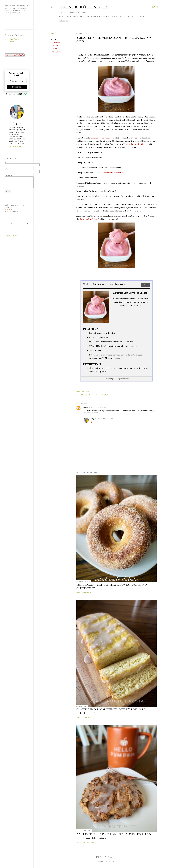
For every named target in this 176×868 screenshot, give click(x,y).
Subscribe (17, 87)
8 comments (86, 593)
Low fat (54, 49)
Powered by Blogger (105, 857)
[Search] (155, 7)
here (143, 61)
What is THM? (104, 17)
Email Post (80, 392)
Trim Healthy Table (88, 219)
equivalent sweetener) (114, 173)
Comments (12, 211)
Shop (83, 17)
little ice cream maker (101, 138)
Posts (10, 209)
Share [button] (53, 33)
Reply (86, 429)
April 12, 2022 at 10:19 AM (106, 419)
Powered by (17, 94)
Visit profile (17, 147)
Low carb (54, 46)
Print (146, 285)
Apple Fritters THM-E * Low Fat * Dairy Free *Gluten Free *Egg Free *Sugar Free (114, 836)
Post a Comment (88, 842)
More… (142, 17)
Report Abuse (11, 235)
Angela (93, 419)
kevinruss (111, 861)
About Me (91, 17)
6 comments (86, 717)
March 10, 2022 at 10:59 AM (98, 407)
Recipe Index (72, 17)
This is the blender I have (135, 144)
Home (62, 17)
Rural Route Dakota (83, 7)
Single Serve (56, 52)
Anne (86, 407)
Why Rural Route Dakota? (124, 17)
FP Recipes (55, 43)
